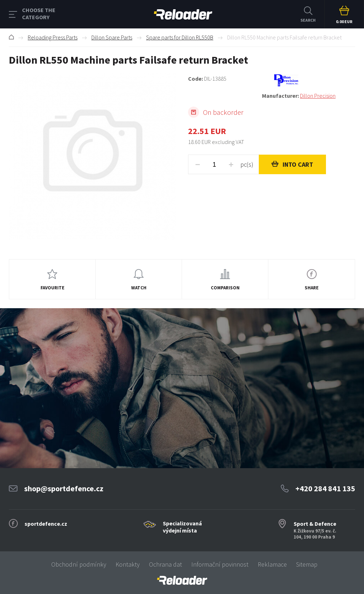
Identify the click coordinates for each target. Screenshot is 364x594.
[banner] (182, 580)
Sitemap (307, 564)
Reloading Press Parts (53, 37)
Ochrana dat (165, 564)
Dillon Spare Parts (112, 37)
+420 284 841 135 (325, 488)
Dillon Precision (318, 96)
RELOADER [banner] (183, 14)
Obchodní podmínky (79, 564)
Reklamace (272, 564)
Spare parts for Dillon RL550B (180, 37)
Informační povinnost (220, 564)
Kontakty (128, 564)
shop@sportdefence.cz (64, 488)
